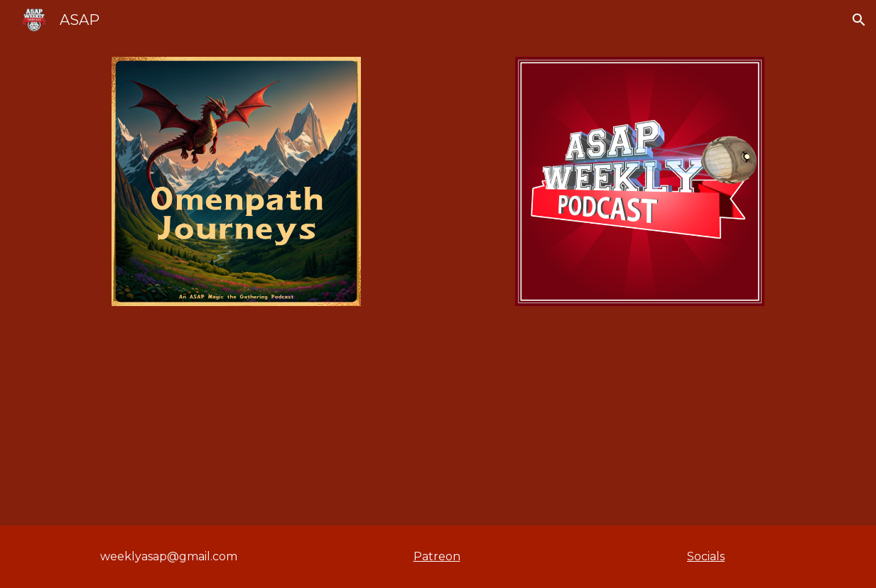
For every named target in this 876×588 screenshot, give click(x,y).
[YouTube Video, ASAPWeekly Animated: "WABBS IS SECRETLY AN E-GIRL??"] (438, 425)
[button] (859, 20)
